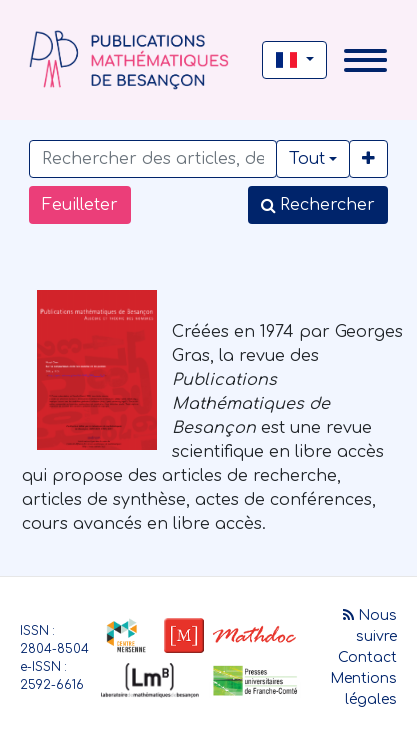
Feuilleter (80, 205)
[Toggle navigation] (365, 60)
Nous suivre (370, 626)
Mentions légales (363, 689)
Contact (367, 657)
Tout (307, 159)
